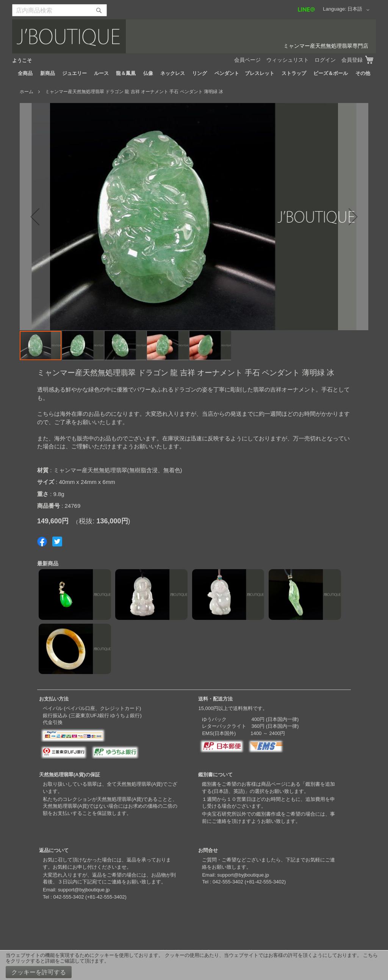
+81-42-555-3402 (106, 897)
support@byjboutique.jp (84, 890)
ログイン (325, 60)
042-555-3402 (68, 897)
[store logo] (194, 36)
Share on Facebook (42, 541)
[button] (360, 10)
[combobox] (59, 10)
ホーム (27, 92)
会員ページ (247, 60)
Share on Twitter (57, 541)
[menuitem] (25, 73)
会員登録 (352, 60)
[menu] (194, 73)
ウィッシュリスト (288, 60)
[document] (194, 965)
